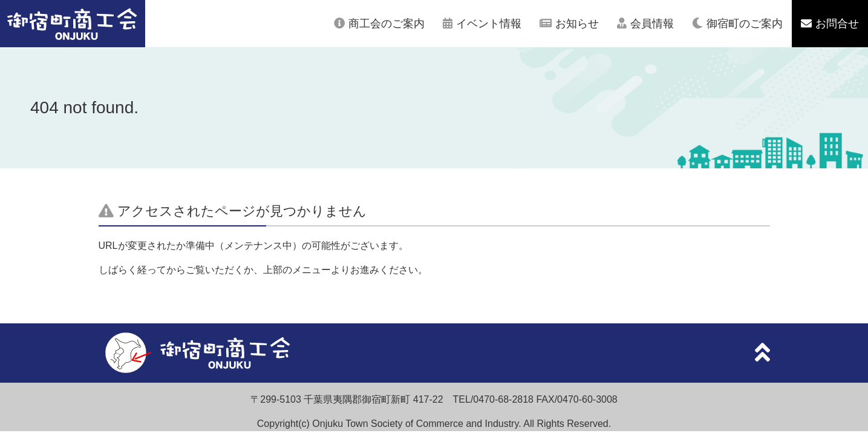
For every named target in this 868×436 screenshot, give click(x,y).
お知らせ (577, 24)
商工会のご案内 (387, 24)
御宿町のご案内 (745, 24)
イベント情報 (489, 24)
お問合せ (837, 24)
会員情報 (652, 24)
